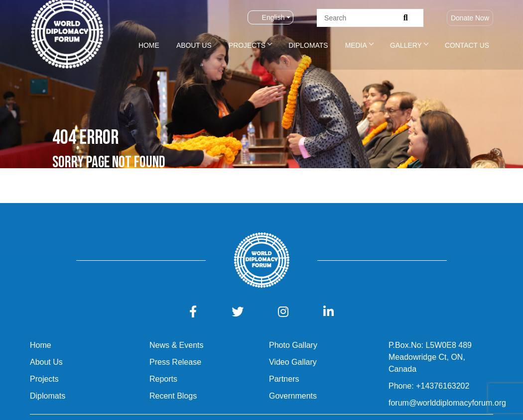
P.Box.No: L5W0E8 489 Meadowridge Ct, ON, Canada (430, 357)
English (267, 17)
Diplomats (308, 45)
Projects (247, 45)
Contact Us (467, 45)
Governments (293, 396)
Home (149, 45)
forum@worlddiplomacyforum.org (447, 403)
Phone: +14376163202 (429, 386)
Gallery (406, 45)
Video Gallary (293, 362)
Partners (284, 379)
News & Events (176, 345)
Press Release (175, 362)
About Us (194, 45)
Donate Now (470, 18)
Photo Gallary (293, 345)
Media (356, 45)
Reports (163, 379)
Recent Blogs (173, 396)
